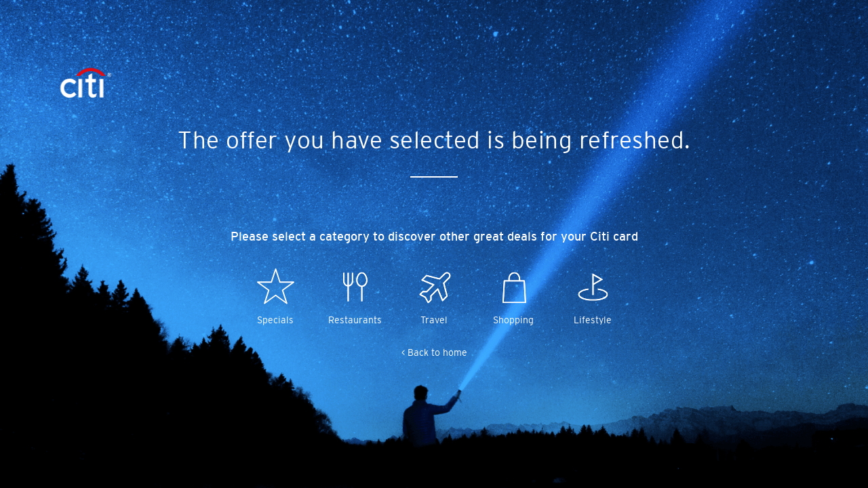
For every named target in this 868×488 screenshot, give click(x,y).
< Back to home (434, 352)
